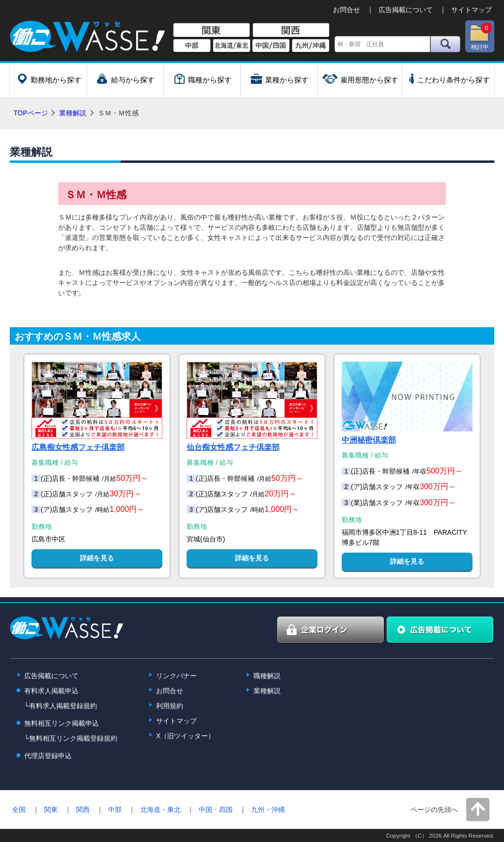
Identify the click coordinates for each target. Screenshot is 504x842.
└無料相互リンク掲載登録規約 (71, 738)
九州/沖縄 (311, 46)
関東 (212, 31)
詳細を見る (97, 558)
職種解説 (267, 676)
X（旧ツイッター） (185, 736)
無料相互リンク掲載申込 (62, 723)
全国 (19, 810)
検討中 (481, 36)
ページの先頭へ (434, 810)
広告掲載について (406, 10)
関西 (291, 31)
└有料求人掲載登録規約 (61, 706)
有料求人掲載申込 (51, 691)
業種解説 (73, 113)
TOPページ (31, 113)
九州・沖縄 (268, 810)
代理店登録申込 (48, 756)
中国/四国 (271, 46)
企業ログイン (331, 630)
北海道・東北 (160, 810)
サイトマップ (472, 10)
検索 (445, 44)
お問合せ (346, 10)
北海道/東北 (232, 46)
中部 (192, 46)
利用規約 (170, 706)
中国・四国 (216, 810)
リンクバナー (176, 676)
